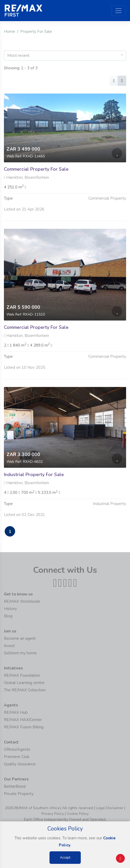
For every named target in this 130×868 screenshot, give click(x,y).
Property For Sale (36, 32)
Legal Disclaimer (110, 808)
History (10, 609)
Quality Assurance (20, 764)
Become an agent (20, 638)
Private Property (19, 794)
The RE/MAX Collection (25, 690)
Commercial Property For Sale (36, 169)
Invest (9, 646)
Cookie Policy (78, 814)
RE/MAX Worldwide (22, 601)
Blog (8, 616)
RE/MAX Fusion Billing (24, 727)
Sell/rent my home (20, 653)
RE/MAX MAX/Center (23, 720)
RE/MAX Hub (16, 712)
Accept (65, 858)
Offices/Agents (17, 749)
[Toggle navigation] (119, 11)
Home (10, 32)
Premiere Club (17, 757)
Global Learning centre (24, 683)
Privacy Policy (53, 814)
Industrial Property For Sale (34, 484)
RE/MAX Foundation (22, 675)
